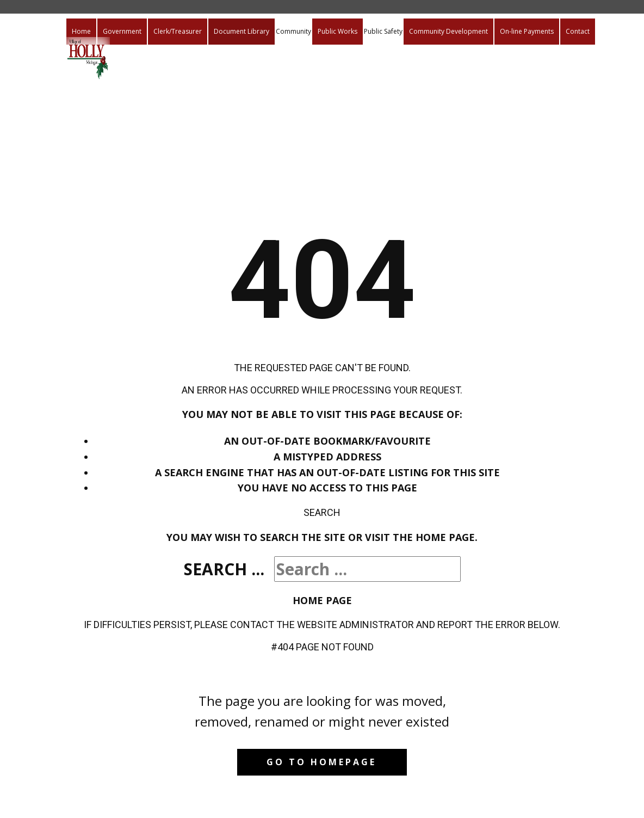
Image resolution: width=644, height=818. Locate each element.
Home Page (322, 600)
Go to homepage (321, 762)
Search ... (224, 569)
